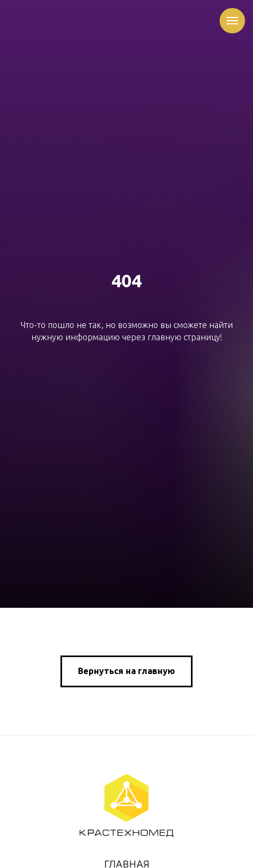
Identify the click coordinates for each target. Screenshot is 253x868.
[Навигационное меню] (232, 21)
